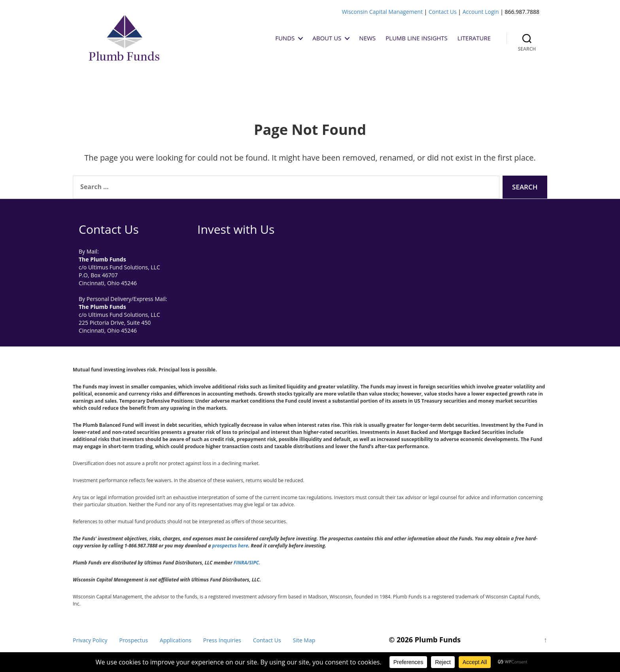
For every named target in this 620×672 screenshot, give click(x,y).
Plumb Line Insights (417, 38)
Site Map (304, 640)
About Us (327, 38)
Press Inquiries (222, 640)
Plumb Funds (438, 640)
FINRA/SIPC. (247, 563)
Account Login (481, 12)
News (367, 38)
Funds (285, 38)
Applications (176, 640)
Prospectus (133, 640)
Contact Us (443, 12)
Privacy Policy (90, 640)
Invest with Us (236, 229)
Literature (474, 38)
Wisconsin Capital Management (382, 12)
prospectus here (230, 546)
